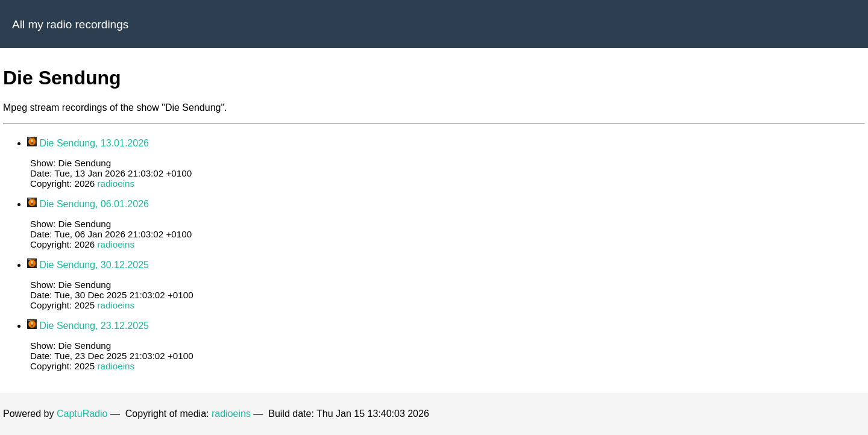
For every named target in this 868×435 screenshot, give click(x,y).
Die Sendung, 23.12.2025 (94, 326)
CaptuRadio (82, 414)
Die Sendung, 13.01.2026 (94, 143)
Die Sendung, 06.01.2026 (94, 204)
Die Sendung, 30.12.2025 (94, 265)
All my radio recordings (70, 24)
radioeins (116, 183)
